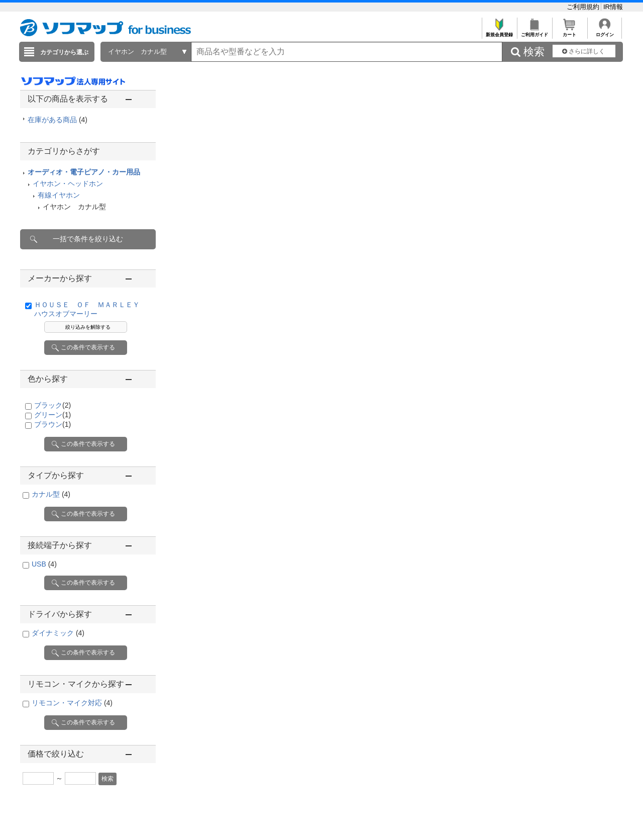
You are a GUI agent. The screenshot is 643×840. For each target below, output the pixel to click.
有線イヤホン (59, 195)
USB (44, 564)
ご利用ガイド (534, 32)
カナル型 (51, 494)
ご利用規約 (584, 7)
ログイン (605, 32)
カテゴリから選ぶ (64, 52)
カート (569, 32)
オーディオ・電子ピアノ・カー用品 (84, 172)
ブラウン (52, 424)
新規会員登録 (499, 32)
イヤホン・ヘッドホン (68, 183)
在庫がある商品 (58, 120)
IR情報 (613, 7)
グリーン (52, 415)
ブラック (52, 405)
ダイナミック (58, 633)
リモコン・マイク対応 (72, 703)
